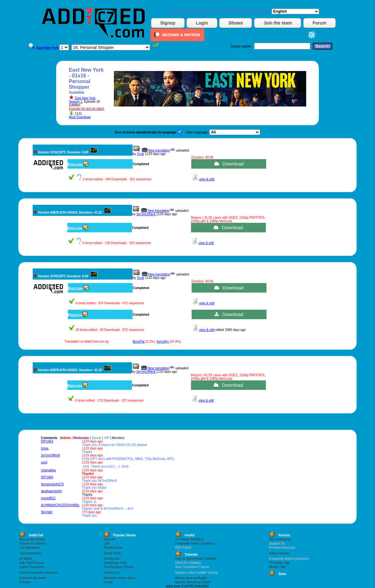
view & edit (207, 179)
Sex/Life (109, 539)
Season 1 (76, 102)
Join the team (278, 23)
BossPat (138, 342)
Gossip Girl (112, 559)
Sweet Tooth (112, 553)
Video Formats (279, 553)
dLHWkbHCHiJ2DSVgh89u (60, 505)
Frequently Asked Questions (195, 543)
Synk (140, 154)
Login (202, 23)
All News (26, 559)
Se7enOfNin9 (146, 214)
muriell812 (48, 498)
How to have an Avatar (191, 578)
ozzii (44, 462)
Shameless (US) (115, 563)
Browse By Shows (32, 539)
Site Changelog (280, 539)
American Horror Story (119, 578)
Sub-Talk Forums (31, 563)
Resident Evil (113, 548)
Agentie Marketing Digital (193, 582)
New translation (159, 150)
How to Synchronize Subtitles (196, 559)
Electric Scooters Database (39, 573)
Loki (107, 543)
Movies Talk (277, 567)
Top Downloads (30, 553)
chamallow (48, 470)
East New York (85, 98)
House (108, 582)
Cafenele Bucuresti (33, 578)
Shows (236, 23)
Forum (319, 23)
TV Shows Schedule (189, 539)
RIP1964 (47, 441)
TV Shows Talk (280, 563)
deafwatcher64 (51, 491)
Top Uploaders (30, 548)
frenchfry (163, 342)
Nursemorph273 (52, 484)
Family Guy (112, 573)
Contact (25, 582)
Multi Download (80, 117)
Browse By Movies (32, 543)
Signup (168, 23)
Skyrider (47, 512)
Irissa (45, 448)
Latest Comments (32, 567)
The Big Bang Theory (119, 567)
